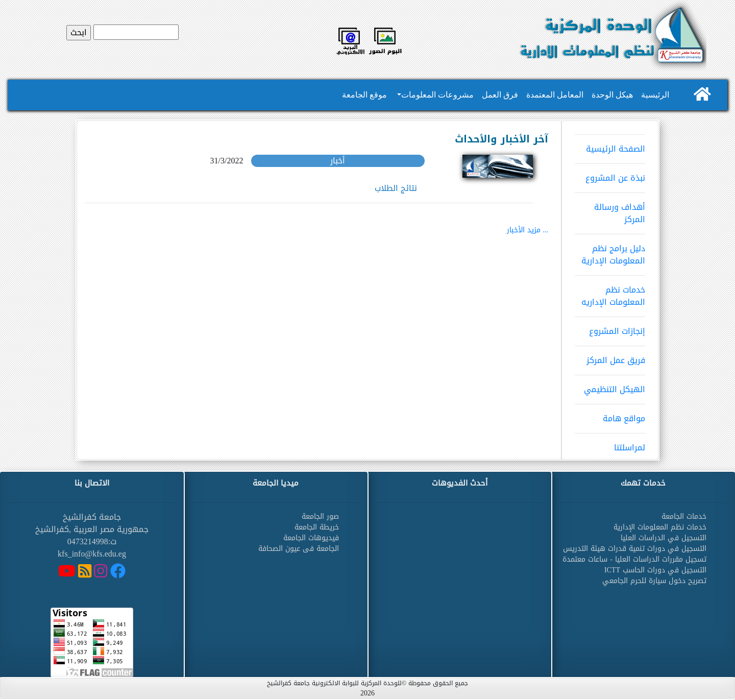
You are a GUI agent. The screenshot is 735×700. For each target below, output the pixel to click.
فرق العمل (500, 95)
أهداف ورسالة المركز (610, 210)
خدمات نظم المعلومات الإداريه (610, 293)
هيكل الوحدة (612, 95)
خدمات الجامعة (684, 516)
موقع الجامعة (364, 95)
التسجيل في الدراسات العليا (664, 538)
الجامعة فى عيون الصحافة (299, 549)
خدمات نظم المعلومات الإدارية (660, 527)
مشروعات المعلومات (437, 95)
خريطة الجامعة (317, 527)
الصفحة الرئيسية (610, 146)
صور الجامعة (320, 516)
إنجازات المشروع (610, 328)
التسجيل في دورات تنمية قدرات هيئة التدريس (635, 549)
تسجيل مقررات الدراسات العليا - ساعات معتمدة (634, 559)
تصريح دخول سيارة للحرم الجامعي (654, 581)
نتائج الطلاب (396, 188)
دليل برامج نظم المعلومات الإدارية (610, 251)
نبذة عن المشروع (610, 175)
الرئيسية (655, 95)
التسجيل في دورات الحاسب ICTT (655, 570)
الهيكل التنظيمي (610, 386)
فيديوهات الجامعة (311, 538)
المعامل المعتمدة (555, 95)
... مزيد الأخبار (528, 230)
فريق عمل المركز (610, 357)
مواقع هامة (610, 415)
